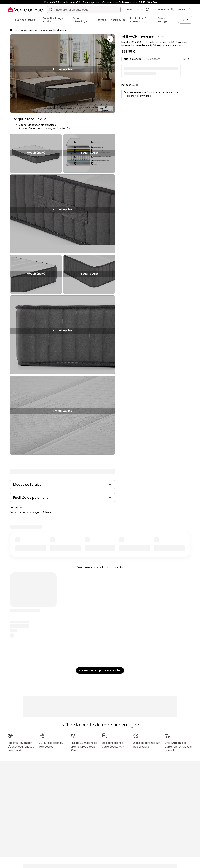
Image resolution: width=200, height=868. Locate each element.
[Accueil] (11, 30)
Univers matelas (29, 30)
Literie (16, 30)
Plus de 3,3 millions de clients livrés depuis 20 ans (84, 747)
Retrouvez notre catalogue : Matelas (30, 512)
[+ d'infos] (137, 85)
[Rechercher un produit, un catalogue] (51, 10)
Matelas (43, 30)
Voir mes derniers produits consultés (100, 670)
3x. (134, 85)
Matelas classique (58, 30)
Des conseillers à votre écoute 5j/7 (113, 745)
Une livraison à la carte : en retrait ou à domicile (178, 747)
